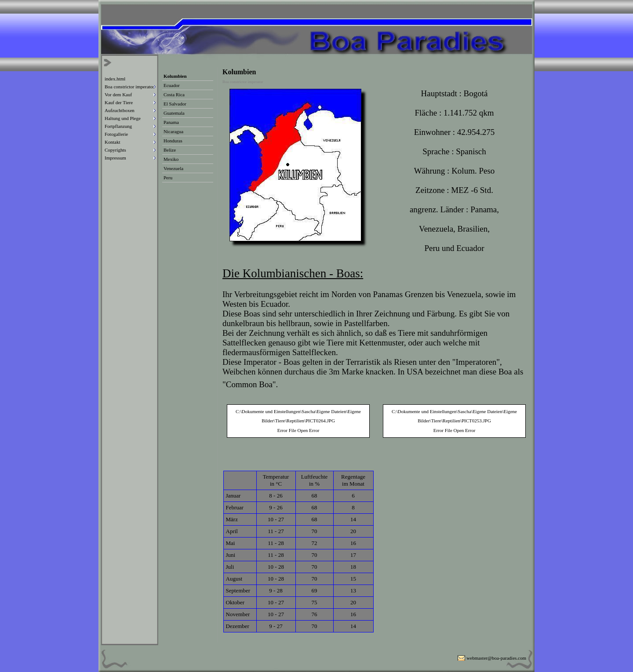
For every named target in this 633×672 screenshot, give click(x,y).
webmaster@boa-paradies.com (496, 658)
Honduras (173, 141)
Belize (170, 150)
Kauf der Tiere (119, 102)
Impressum (115, 158)
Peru (168, 178)
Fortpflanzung (118, 126)
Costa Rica (174, 94)
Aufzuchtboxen (120, 110)
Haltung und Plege (123, 118)
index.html (115, 79)
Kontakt (112, 142)
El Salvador (175, 104)
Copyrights (115, 150)
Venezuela (173, 168)
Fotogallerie (116, 134)
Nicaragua (173, 131)
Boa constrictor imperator (129, 87)
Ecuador (172, 85)
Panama (171, 122)
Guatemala (174, 113)
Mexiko (171, 159)
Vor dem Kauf (118, 94)
